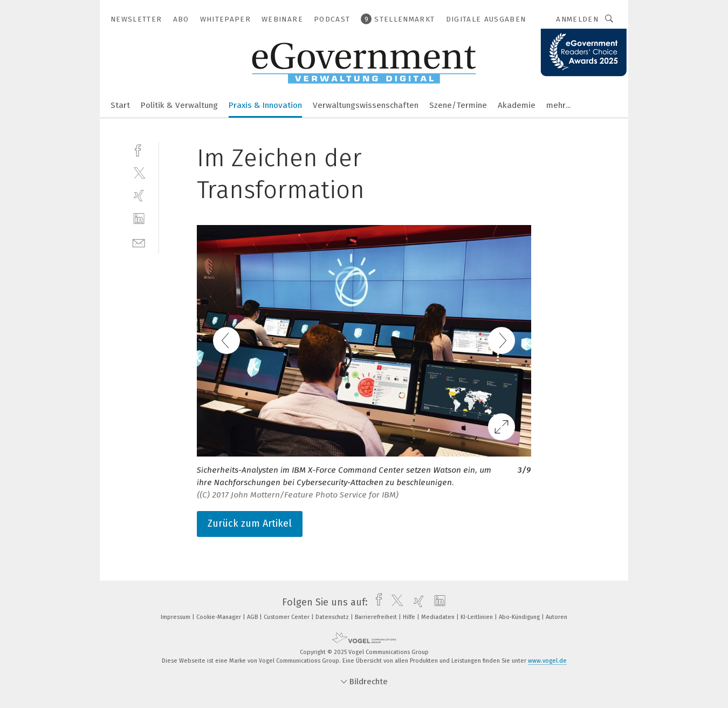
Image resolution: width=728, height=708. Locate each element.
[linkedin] (139, 219)
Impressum (176, 617)
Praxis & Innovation (265, 105)
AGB (253, 617)
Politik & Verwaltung (179, 105)
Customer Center (287, 617)
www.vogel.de (547, 661)
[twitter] (139, 172)
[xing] (139, 196)
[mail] (139, 242)
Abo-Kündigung (520, 617)
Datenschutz (333, 617)
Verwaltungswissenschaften (366, 105)
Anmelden (577, 19)
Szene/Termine (458, 105)
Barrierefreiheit (377, 617)
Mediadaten (439, 617)
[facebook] (139, 149)
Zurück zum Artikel (250, 523)
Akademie (517, 105)
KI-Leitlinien (478, 617)
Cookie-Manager (219, 617)
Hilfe (410, 617)
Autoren (557, 617)
